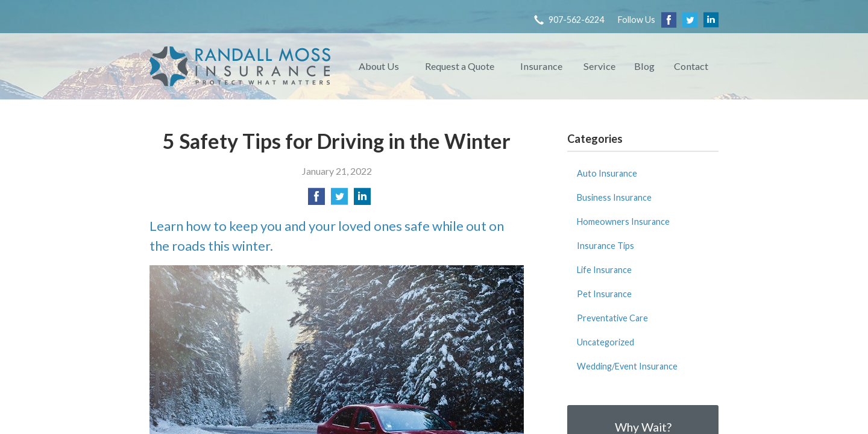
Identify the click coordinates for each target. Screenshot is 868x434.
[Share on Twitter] (339, 200)
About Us (379, 66)
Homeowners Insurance (623, 222)
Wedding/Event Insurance (627, 366)
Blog (644, 66)
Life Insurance (604, 270)
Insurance (541, 66)
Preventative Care (612, 318)
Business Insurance (614, 197)
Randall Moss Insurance (240, 66)
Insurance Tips (605, 246)
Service (599, 66)
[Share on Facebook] (316, 200)
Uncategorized (605, 342)
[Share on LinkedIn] (362, 200)
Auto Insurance (607, 173)
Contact (691, 66)
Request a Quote (460, 66)
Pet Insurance (604, 294)
